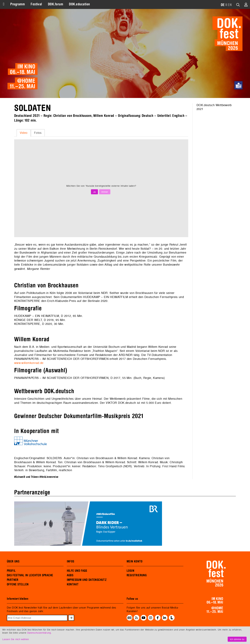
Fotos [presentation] (38, 133)
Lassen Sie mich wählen (16, 639)
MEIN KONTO (135, 561)
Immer (105, 192)
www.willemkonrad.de (29, 363)
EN (230, 5)
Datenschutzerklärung (39, 633)
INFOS (71, 561)
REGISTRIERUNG (137, 575)
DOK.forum (55, 4)
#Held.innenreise (49, 477)
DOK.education (79, 4)
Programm (18, 4)
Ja (94, 192)
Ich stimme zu (237, 639)
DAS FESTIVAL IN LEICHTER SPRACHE (30, 575)
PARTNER (13, 580)
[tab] (24, 133)
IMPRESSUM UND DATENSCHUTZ (87, 580)
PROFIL (11, 571)
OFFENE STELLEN (18, 584)
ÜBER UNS (13, 561)
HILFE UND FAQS (77, 571)
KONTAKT (73, 584)
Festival (36, 4)
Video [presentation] (24, 133)
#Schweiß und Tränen (26, 477)
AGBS (70, 575)
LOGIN (130, 571)
